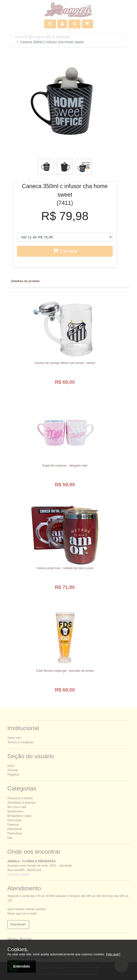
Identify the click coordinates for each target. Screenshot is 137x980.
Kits (10, 838)
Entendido (22, 966)
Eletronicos (15, 829)
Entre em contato (19, 874)
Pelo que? (113, 954)
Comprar (65, 251)
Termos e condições (20, 742)
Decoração (14, 820)
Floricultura (15, 833)
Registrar (13, 775)
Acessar (13, 770)
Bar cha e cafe (40, 37)
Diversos (13, 825)
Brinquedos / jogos (19, 816)
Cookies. (18, 949)
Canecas (63, 37)
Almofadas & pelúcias (21, 803)
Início (19, 37)
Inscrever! (18, 924)
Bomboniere (15, 811)
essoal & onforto (20, 798)
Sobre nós (14, 738)
